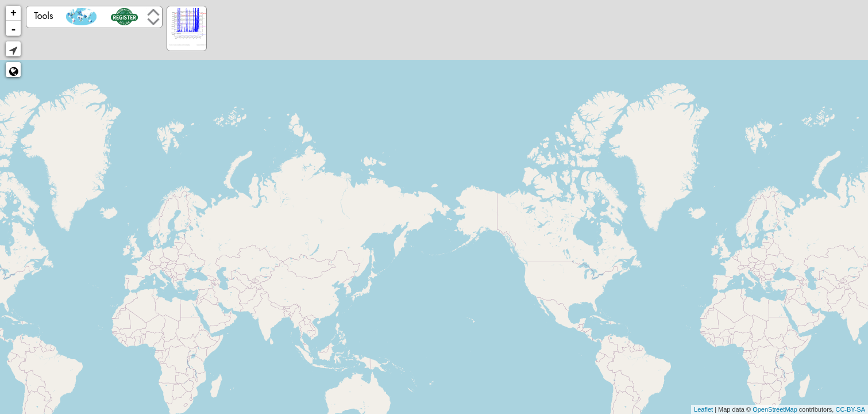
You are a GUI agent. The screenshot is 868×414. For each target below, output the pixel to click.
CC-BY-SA (850, 409)
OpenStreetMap (775, 409)
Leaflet (703, 409)
